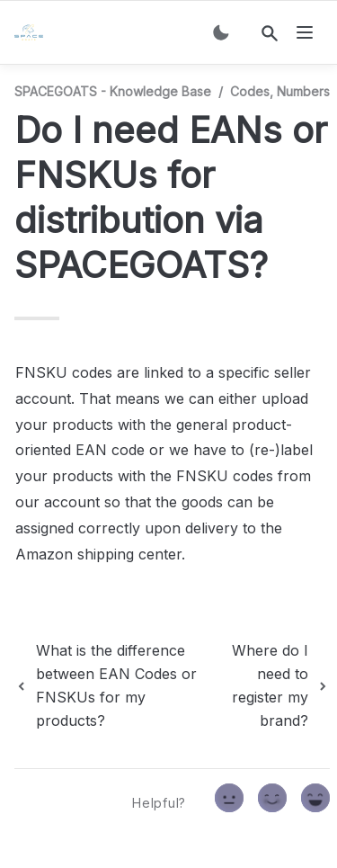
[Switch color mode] (221, 32)
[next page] (275, 685)
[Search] (270, 33)
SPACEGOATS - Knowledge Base (113, 91)
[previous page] (115, 685)
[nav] (305, 32)
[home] (32, 32)
